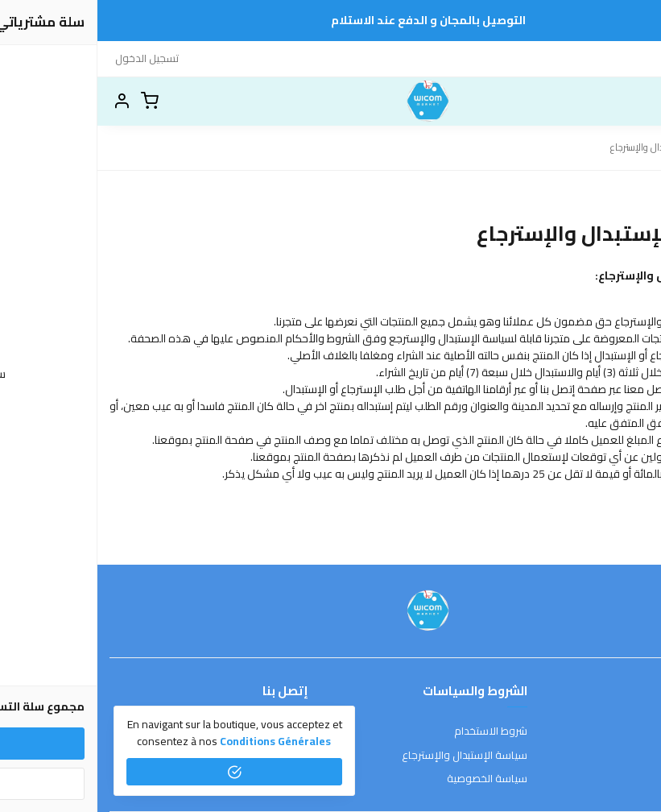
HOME (585, 58)
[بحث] (609, 101)
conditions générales (178, 741)
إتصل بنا (627, 58)
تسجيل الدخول (50, 58)
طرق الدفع (625, 756)
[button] (24, 101)
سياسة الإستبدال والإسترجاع (367, 756)
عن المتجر (628, 731)
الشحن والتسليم (614, 779)
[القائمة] (637, 101)
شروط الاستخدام (393, 731)
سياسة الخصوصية (390, 779)
